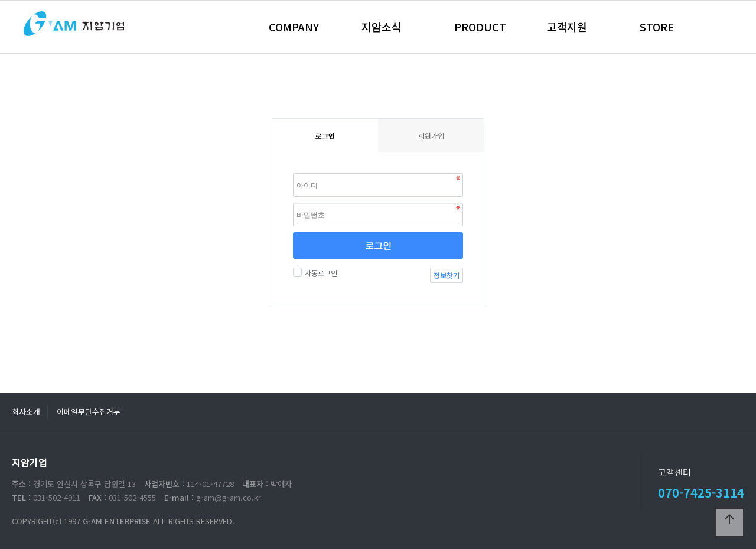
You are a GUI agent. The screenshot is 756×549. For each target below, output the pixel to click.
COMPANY (294, 27)
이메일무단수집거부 (89, 412)
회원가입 (431, 136)
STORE (657, 27)
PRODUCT (480, 27)
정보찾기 (447, 275)
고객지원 (567, 27)
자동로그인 (320, 273)
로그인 (378, 245)
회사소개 (26, 412)
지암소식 (382, 27)
